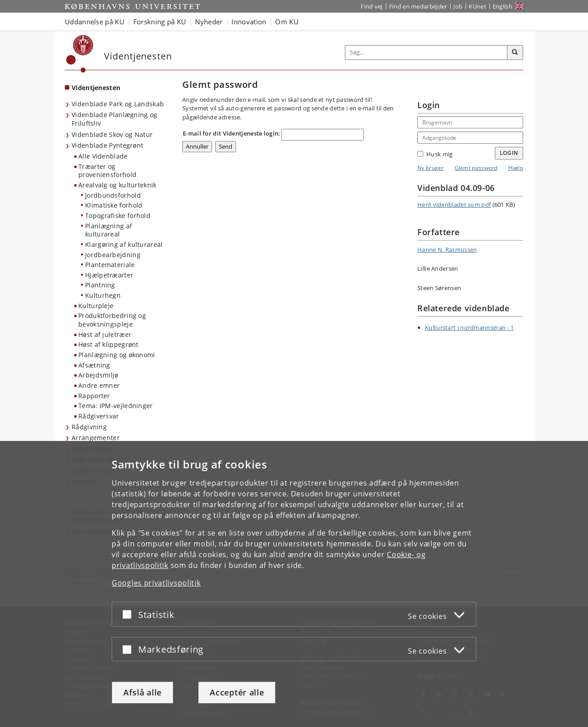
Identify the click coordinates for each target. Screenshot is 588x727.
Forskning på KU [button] (160, 22)
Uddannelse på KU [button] (95, 22)
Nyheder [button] (209, 22)
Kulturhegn (103, 295)
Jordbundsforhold (113, 195)
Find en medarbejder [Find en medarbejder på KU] (418, 6)
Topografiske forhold (118, 216)
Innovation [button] (249, 22)
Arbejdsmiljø (98, 375)
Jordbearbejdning (113, 255)
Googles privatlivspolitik (156, 583)
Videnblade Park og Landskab (118, 104)
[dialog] (294, 584)
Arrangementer (96, 438)
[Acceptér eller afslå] (129, 614)
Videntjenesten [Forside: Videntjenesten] (96, 88)
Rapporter (94, 396)
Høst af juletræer (105, 334)
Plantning (100, 285)
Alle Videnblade (103, 156)
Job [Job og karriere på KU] (458, 6)
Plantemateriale (110, 265)
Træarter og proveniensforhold (107, 171)
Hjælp (516, 168)
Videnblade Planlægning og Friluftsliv (115, 119)
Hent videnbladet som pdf (454, 204)
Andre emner (99, 385)
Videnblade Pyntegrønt (107, 145)
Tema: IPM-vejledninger (116, 406)
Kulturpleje (96, 306)
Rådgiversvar (99, 416)
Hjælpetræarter (109, 275)
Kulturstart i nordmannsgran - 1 (469, 327)
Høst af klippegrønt (109, 344)
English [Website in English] (502, 6)
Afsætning (94, 365)
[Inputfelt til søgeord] (426, 52)
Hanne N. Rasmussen (447, 250)
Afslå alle (142, 692)
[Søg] (515, 53)
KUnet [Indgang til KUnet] (477, 6)
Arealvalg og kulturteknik (118, 185)
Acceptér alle (237, 692)
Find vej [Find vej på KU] (371, 6)
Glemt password (476, 168)
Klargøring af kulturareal (124, 244)
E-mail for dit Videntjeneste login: (232, 133)
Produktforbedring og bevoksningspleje (112, 320)
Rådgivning (89, 427)
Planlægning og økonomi (117, 355)
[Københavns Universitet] (80, 54)
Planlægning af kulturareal (109, 230)
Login (509, 153)
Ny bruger (431, 168)
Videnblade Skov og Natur (112, 134)
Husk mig (435, 154)
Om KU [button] (287, 22)
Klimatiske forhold (114, 205)
